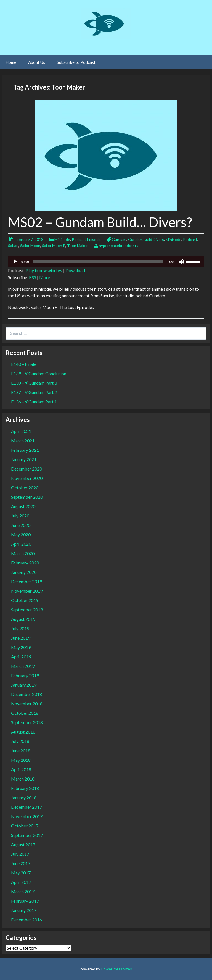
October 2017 (25, 826)
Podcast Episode (86, 239)
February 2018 (25, 788)
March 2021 (23, 441)
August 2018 (23, 732)
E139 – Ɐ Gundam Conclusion (39, 373)
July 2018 (20, 741)
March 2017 (23, 891)
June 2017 (21, 863)
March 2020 (23, 553)
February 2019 (25, 675)
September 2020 (27, 497)
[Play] (15, 262)
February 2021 (25, 450)
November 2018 (27, 704)
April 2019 (21, 657)
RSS (33, 277)
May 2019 (21, 647)
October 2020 (25, 488)
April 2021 (21, 431)
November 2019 (27, 591)
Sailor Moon (30, 245)
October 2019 (25, 600)
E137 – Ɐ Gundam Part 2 (34, 392)
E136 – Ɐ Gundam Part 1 (34, 402)
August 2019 (23, 619)
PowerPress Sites (116, 969)
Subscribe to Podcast (76, 62)
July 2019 (20, 628)
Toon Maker (77, 245)
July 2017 (20, 854)
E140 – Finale (24, 364)
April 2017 (21, 882)
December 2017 (26, 807)
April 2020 (21, 544)
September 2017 (27, 835)
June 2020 (21, 525)
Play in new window (44, 270)
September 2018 (27, 722)
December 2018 (26, 694)
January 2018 (24, 798)
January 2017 (24, 910)
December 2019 (26, 581)
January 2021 (24, 459)
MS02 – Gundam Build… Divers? (100, 222)
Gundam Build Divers (146, 239)
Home (11, 62)
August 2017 (23, 844)
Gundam (119, 239)
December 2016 (26, 920)
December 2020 (26, 469)
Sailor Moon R (54, 245)
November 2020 (27, 478)
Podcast (190, 239)
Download (75, 270)
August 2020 (23, 506)
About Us (37, 62)
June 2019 (21, 638)
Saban (13, 245)
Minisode (62, 239)
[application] (106, 262)
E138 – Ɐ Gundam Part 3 (34, 383)
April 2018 (21, 769)
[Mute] (181, 262)
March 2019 (23, 666)
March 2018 (23, 779)
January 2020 (24, 572)
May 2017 (21, 873)
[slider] (98, 262)
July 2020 (20, 516)
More (45, 277)
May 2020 (21, 534)
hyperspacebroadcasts (119, 245)
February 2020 (25, 563)
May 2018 (21, 760)
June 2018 (21, 751)
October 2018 (25, 713)
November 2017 (27, 816)
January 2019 (24, 685)
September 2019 (27, 610)
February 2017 (25, 901)
